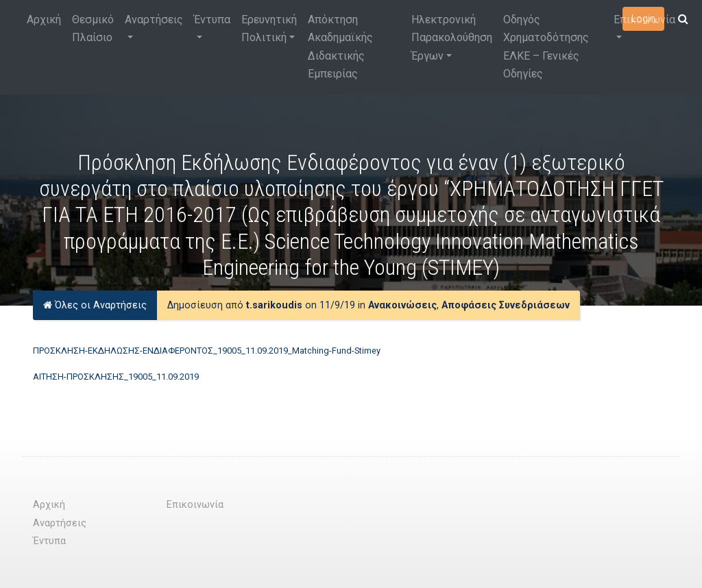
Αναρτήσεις (154, 20)
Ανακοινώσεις (402, 305)
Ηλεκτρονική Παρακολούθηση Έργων (452, 38)
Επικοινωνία (644, 20)
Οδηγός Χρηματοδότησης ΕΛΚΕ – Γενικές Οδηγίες (546, 47)
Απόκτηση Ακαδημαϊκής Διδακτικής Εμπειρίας (340, 47)
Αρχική (44, 20)
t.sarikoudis (274, 305)
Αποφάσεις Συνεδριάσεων (506, 305)
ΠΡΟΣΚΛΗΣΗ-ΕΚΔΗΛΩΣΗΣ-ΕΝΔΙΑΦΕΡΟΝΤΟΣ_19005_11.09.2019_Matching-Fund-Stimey (207, 351)
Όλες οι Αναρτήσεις (95, 305)
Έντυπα (212, 20)
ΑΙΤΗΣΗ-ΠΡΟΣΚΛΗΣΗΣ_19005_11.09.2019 (116, 377)
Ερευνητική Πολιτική (269, 28)
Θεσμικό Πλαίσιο (93, 28)
